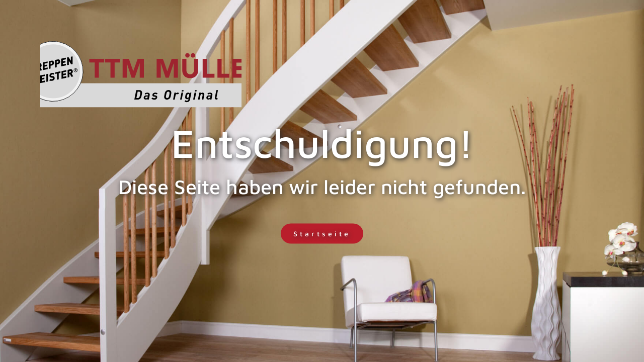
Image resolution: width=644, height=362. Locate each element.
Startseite (322, 234)
